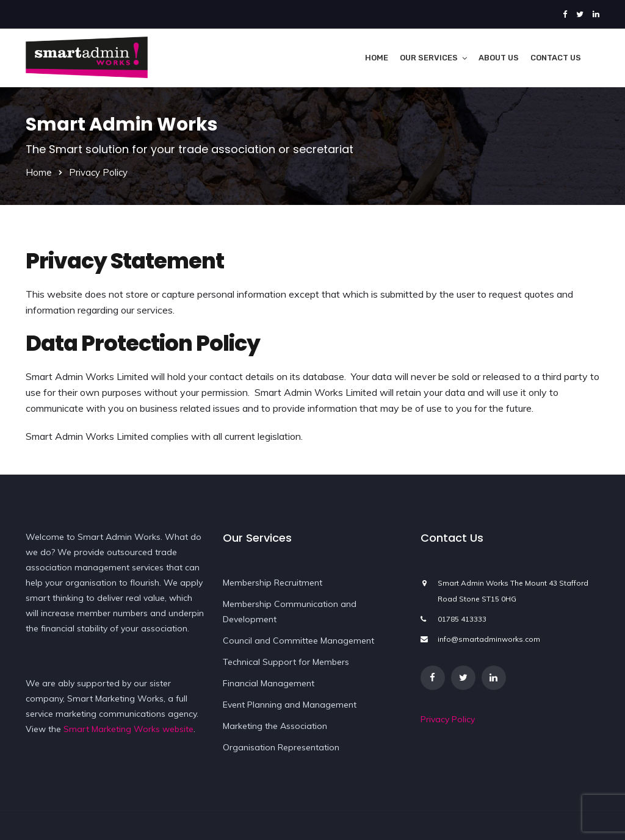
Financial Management (269, 683)
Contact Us (556, 58)
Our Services (429, 58)
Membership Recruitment (273, 583)
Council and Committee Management (298, 641)
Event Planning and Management (290, 705)
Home (377, 58)
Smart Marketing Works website (128, 729)
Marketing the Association (275, 726)
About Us (499, 58)
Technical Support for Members (286, 662)
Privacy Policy (448, 719)
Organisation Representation (281, 747)
